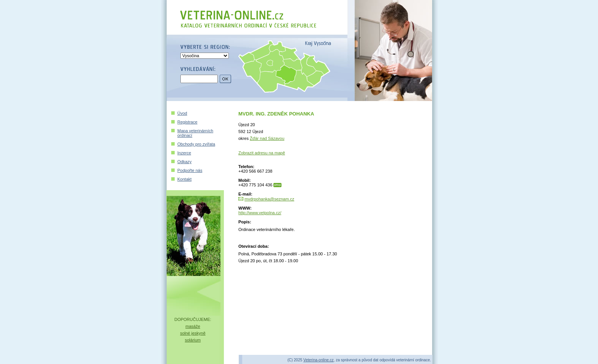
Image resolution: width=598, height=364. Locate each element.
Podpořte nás (190, 170)
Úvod (182, 113)
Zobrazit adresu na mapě (262, 153)
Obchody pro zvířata (196, 144)
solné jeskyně (193, 333)
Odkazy (184, 162)
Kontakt (184, 179)
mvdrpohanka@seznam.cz (269, 199)
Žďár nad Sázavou (267, 138)
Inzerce (184, 153)
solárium (193, 340)
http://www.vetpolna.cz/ (260, 213)
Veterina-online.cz (318, 360)
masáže (193, 326)
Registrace (187, 122)
